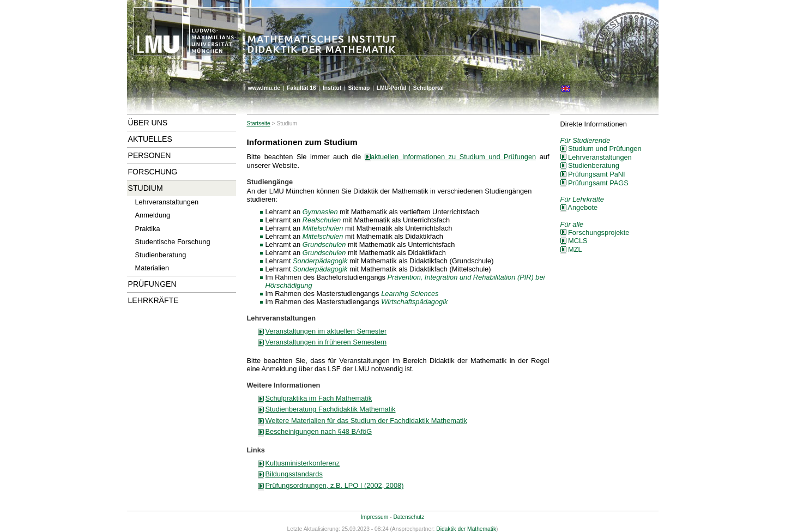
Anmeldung (153, 215)
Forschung (153, 172)
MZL (571, 249)
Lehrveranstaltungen (167, 202)
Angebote (579, 207)
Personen (150, 155)
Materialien (152, 268)
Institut (332, 88)
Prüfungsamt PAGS (594, 183)
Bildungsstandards (294, 474)
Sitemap (359, 88)
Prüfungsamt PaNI (593, 174)
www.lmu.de (264, 88)
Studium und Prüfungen (601, 149)
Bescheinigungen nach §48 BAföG (319, 431)
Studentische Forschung (173, 242)
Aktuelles (150, 139)
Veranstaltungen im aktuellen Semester (326, 331)
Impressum (375, 517)
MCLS (574, 241)
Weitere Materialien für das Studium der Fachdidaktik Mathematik (366, 421)
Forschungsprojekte (595, 232)
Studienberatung (161, 255)
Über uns (148, 123)
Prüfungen (152, 284)
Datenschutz (409, 517)
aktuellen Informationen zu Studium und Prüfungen (450, 157)
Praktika (148, 229)
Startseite (259, 123)
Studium (146, 188)
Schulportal (428, 88)
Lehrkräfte (153, 300)
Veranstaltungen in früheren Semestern (326, 342)
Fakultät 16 (301, 88)
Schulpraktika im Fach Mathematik (319, 398)
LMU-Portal (392, 88)
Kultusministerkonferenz (303, 463)
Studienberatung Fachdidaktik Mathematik (331, 409)
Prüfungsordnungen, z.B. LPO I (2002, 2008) (335, 485)
